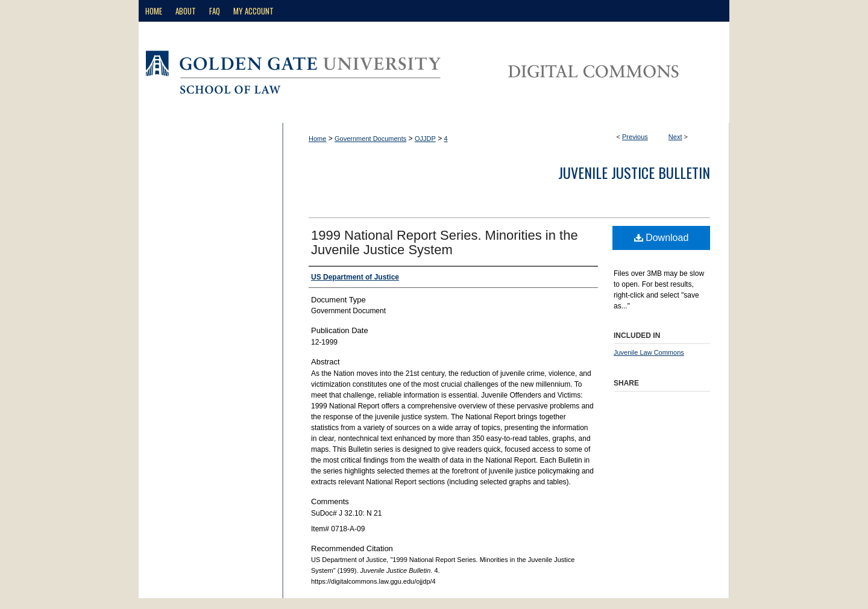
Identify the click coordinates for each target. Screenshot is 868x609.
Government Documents (370, 139)
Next (675, 137)
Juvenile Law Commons (649, 352)
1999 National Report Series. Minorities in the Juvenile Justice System (445, 242)
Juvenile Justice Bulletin (634, 172)
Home (317, 139)
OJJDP (425, 139)
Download (662, 238)
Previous (635, 137)
